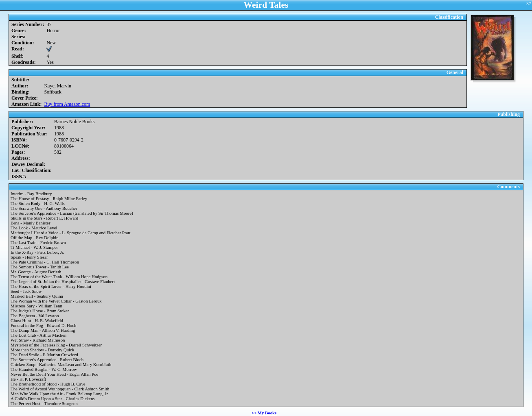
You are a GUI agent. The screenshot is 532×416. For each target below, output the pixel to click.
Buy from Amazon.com (67, 104)
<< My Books (264, 413)
